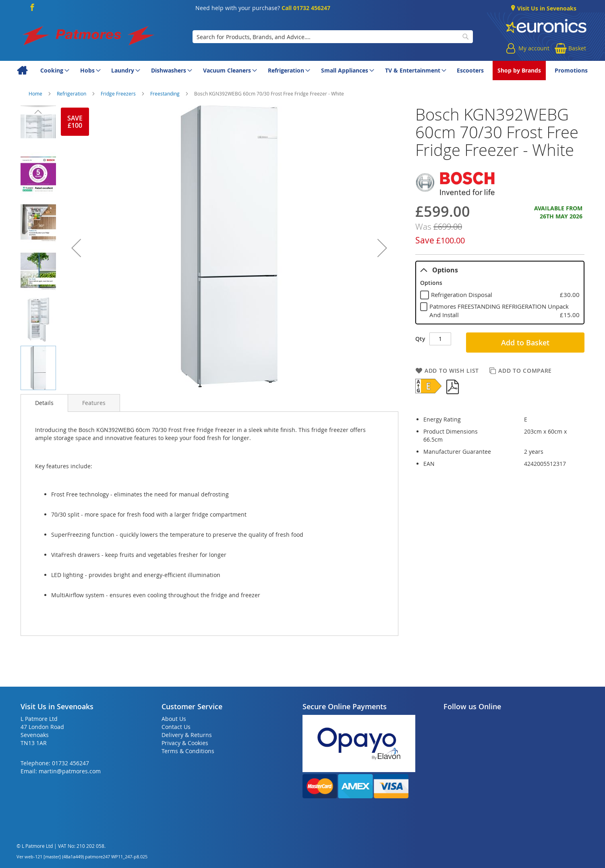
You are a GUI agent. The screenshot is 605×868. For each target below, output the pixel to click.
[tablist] (500, 292)
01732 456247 (70, 763)
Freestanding (166, 93)
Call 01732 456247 (306, 8)
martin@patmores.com (70, 771)
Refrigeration (72, 93)
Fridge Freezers (119, 93)
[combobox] (333, 37)
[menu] (302, 71)
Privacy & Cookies (185, 743)
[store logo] (89, 37)
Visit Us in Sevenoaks (546, 8)
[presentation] (44, 403)
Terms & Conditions (188, 751)
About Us (174, 719)
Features (94, 403)
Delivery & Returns (187, 735)
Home (36, 93)
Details (44, 403)
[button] (76, 248)
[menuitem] (22, 71)
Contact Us (176, 727)
